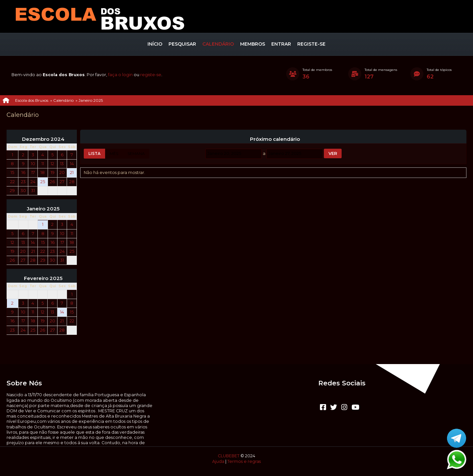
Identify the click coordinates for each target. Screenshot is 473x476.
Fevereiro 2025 (43, 278)
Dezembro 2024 (43, 139)
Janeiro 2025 (43, 209)
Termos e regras (244, 461)
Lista (94, 153)
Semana (136, 153)
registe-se (151, 75)
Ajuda (218, 461)
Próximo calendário (275, 139)
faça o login (120, 75)
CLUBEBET (229, 456)
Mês (114, 153)
